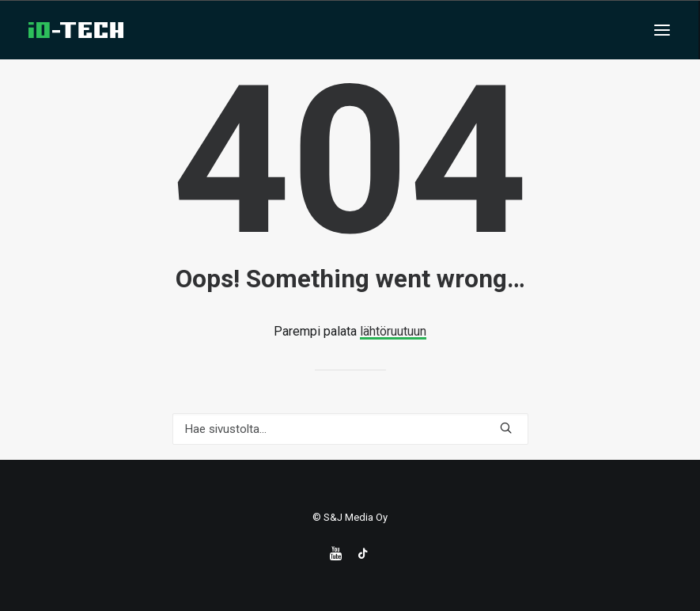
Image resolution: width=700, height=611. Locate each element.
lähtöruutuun (393, 331)
